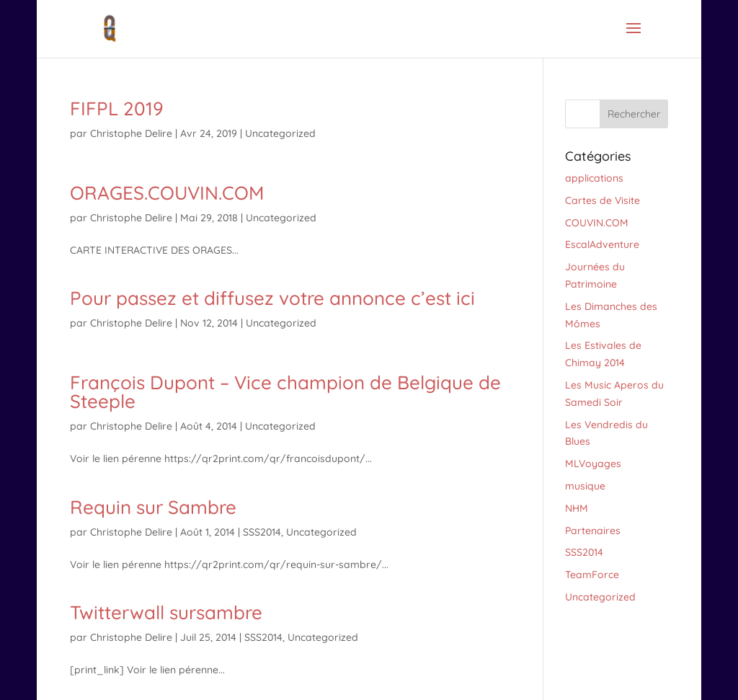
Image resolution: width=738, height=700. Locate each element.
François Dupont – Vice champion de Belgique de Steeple (285, 392)
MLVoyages (593, 464)
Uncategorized (280, 133)
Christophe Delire (131, 133)
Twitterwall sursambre (166, 612)
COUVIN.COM (597, 223)
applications (594, 178)
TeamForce (592, 575)
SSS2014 (262, 532)
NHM (577, 508)
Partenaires (593, 531)
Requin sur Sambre (153, 507)
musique (585, 486)
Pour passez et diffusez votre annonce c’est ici (272, 298)
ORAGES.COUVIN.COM (167, 193)
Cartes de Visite (603, 200)
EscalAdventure (602, 244)
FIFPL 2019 (117, 108)
